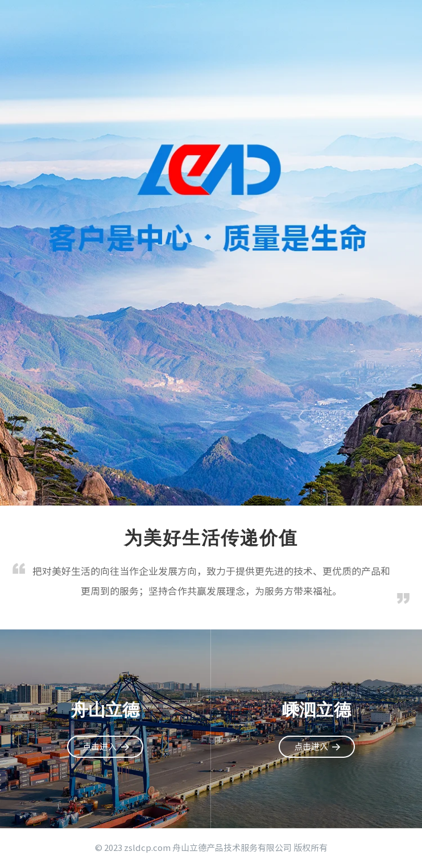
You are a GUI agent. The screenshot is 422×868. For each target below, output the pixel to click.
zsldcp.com (147, 848)
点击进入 (100, 747)
